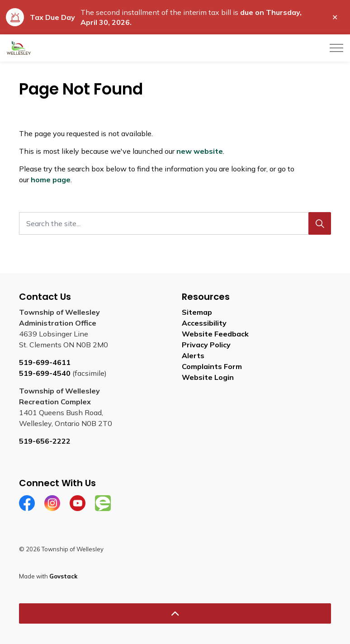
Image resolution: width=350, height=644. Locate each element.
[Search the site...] (175, 223)
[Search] (320, 223)
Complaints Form (212, 366)
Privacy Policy (206, 345)
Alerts (193, 355)
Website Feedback (215, 334)
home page (51, 180)
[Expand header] (336, 48)
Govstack (63, 576)
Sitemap (197, 312)
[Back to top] (175, 613)
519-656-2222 (45, 441)
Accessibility (204, 323)
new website (200, 151)
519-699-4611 (45, 362)
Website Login (208, 377)
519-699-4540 (45, 373)
